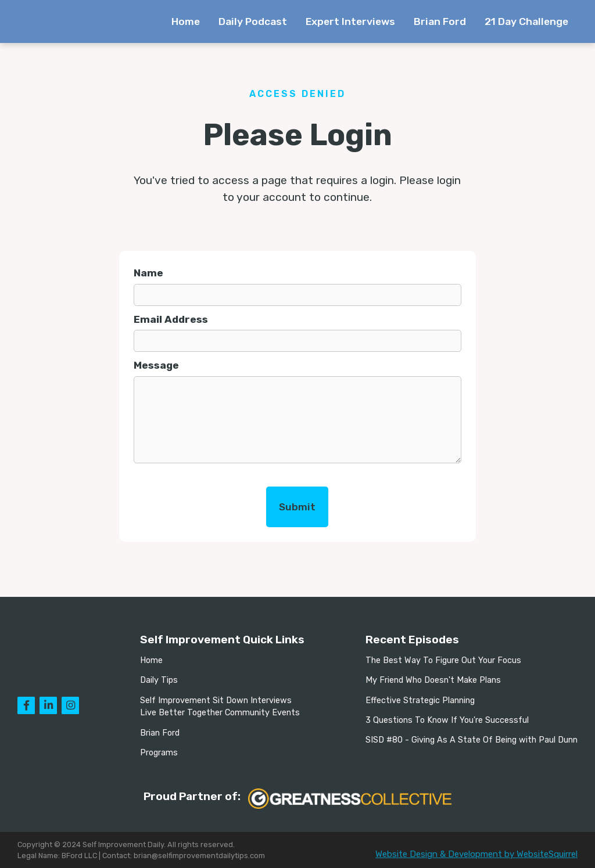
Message (156, 365)
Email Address (171, 319)
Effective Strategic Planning (420, 700)
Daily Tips (159, 680)
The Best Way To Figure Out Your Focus (443, 660)
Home (186, 21)
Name (148, 273)
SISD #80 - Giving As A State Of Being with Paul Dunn (472, 740)
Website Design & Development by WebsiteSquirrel (476, 854)
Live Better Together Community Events (220, 713)
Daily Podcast (253, 21)
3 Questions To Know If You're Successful (447, 720)
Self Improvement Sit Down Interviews (216, 700)
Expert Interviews (350, 21)
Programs (159, 753)
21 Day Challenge (526, 21)
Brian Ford (440, 21)
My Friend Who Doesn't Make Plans (433, 680)
